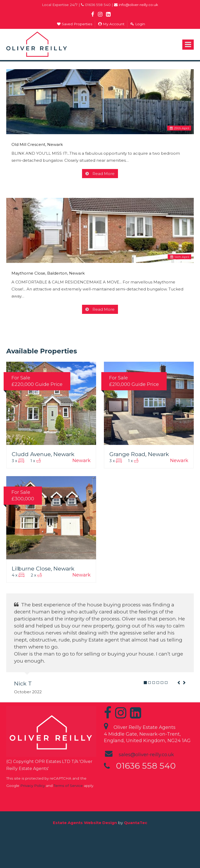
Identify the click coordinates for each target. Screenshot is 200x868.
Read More (103, 174)
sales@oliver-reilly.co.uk (146, 755)
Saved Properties (75, 24)
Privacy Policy (33, 786)
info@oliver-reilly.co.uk (136, 5)
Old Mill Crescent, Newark (37, 144)
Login (138, 24)
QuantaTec (136, 823)
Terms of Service (68, 786)
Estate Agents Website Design (85, 823)
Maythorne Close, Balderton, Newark (48, 273)
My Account (111, 24)
